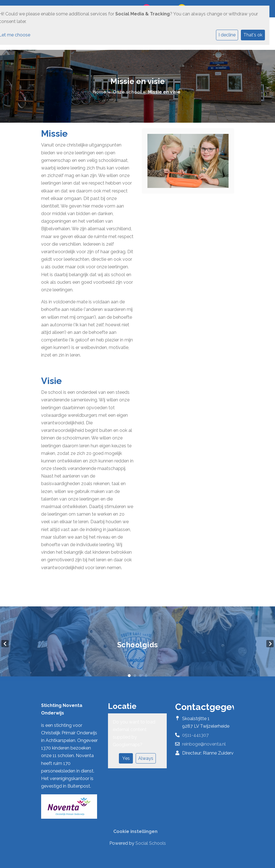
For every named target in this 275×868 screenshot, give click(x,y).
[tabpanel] (137, 644)
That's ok (253, 35)
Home (99, 92)
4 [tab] (146, 676)
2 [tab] (135, 676)
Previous (5, 644)
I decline (227, 35)
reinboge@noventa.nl (204, 744)
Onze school (127, 92)
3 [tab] (140, 676)
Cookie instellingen (135, 831)
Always (146, 758)
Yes (126, 758)
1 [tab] (129, 676)
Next (270, 644)
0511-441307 (195, 735)
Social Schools (151, 843)
